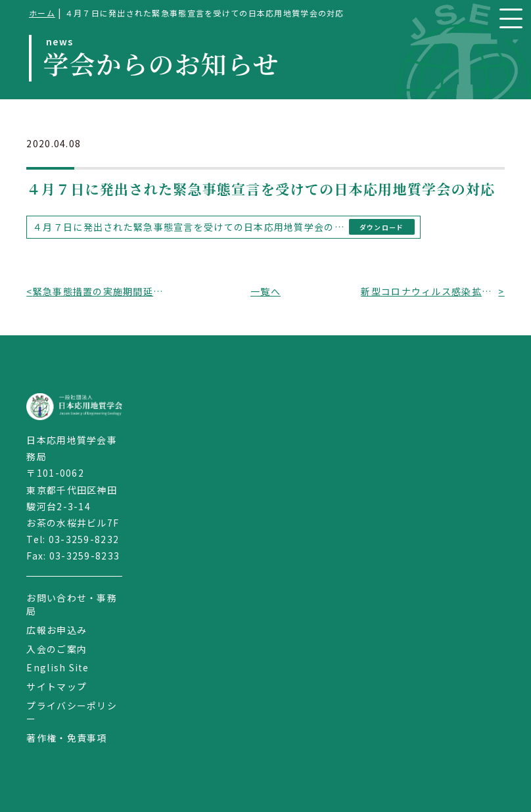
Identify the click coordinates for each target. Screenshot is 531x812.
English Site (58, 667)
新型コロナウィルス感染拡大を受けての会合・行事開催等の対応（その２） (429, 291)
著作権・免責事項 (66, 738)
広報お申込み (57, 630)
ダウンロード (382, 227)
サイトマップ (57, 686)
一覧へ (265, 291)
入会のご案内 (57, 649)
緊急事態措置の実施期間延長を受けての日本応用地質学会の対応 (102, 291)
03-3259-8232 (84, 539)
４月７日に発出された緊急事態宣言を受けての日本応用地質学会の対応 (188, 227)
